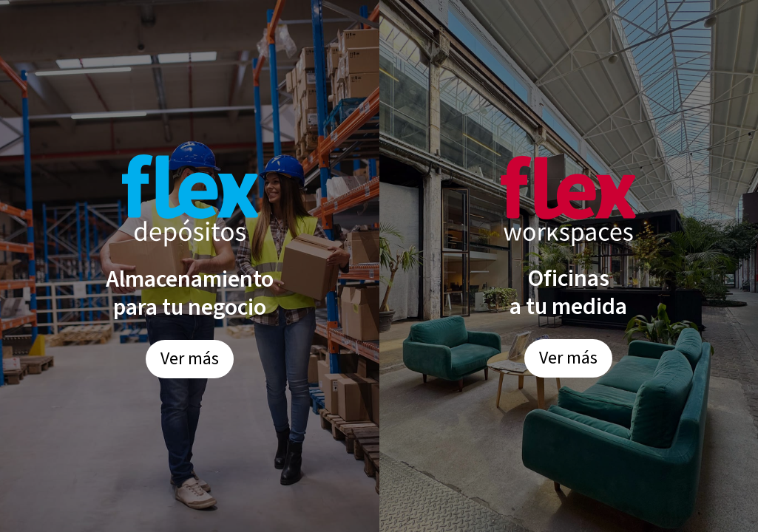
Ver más (190, 359)
